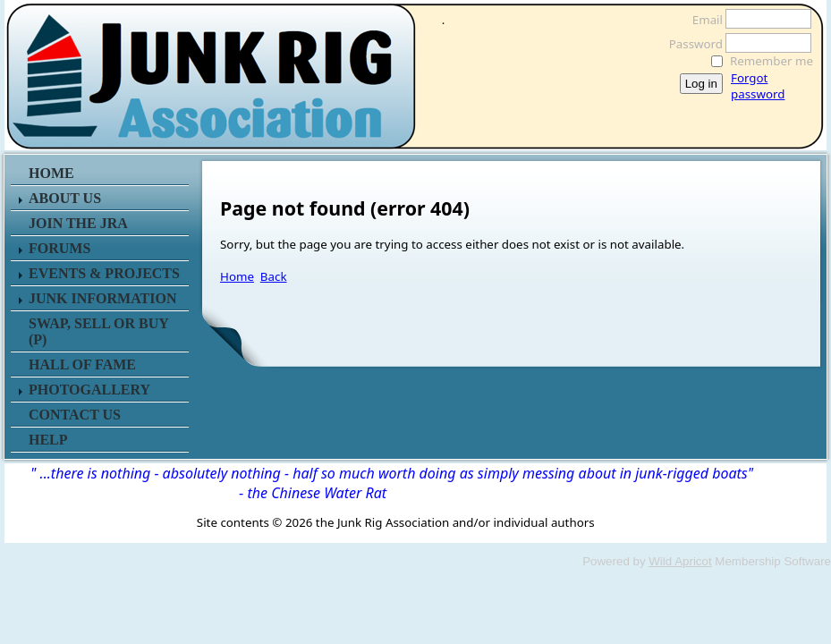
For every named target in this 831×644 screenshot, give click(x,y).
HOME (51, 173)
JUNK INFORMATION (102, 298)
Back (274, 276)
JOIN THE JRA (78, 223)
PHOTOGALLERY (89, 390)
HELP (48, 440)
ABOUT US (65, 198)
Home (237, 276)
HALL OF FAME (82, 364)
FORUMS (59, 248)
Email (703, 20)
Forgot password (758, 86)
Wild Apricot (680, 561)
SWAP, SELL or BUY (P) (98, 331)
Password (691, 44)
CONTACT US (75, 415)
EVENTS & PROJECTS (104, 273)
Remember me (772, 61)
